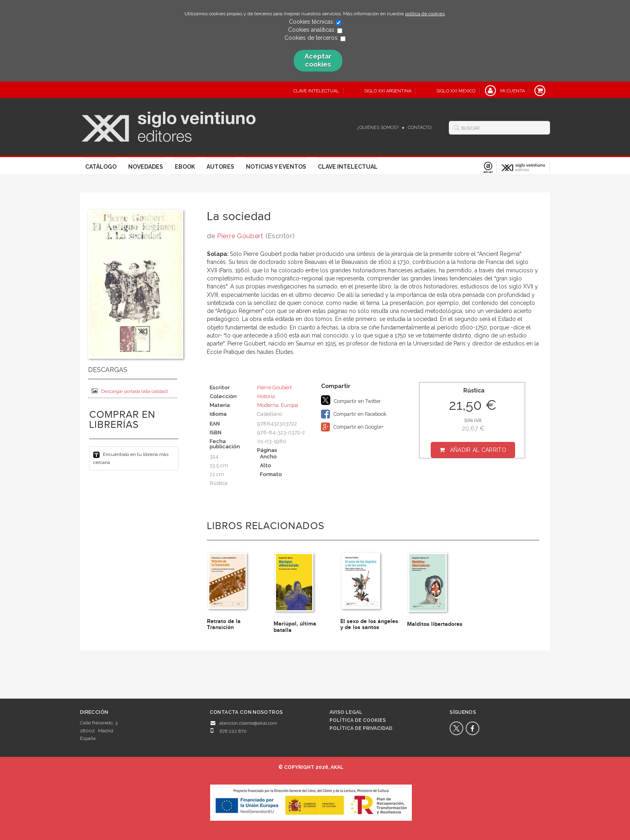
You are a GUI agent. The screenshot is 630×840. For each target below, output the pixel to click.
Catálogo (101, 167)
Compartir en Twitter (351, 400)
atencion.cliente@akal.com (248, 723)
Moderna (268, 405)
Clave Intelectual (348, 167)
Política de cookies (358, 720)
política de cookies (425, 14)
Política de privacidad (361, 728)
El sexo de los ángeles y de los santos (369, 624)
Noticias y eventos (276, 167)
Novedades (146, 167)
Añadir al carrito (478, 450)
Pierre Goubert (240, 236)
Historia (266, 396)
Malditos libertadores (435, 624)
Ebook (185, 167)
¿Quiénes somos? (378, 128)
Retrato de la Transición (224, 624)
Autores (220, 167)
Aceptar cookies (318, 60)
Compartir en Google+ (352, 427)
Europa (289, 405)
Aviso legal (346, 712)
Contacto (420, 128)
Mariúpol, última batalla (295, 627)
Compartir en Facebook (354, 414)
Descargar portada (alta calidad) (130, 391)
